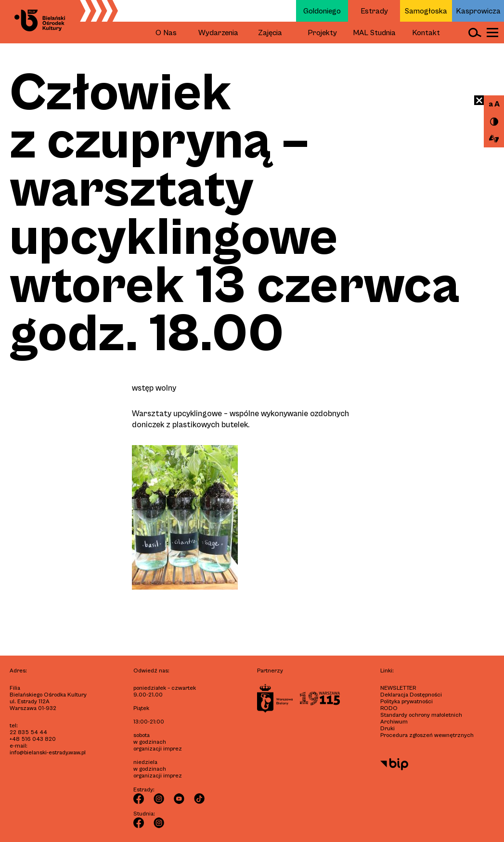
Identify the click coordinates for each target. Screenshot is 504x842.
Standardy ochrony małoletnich (421, 715)
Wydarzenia (218, 33)
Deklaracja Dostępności (411, 695)
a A (494, 104)
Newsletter (398, 688)
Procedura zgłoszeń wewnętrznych (427, 735)
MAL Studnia (374, 33)
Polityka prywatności (407, 702)
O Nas (166, 33)
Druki (388, 729)
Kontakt (426, 33)
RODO (389, 708)
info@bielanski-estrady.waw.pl (48, 753)
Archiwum (394, 722)
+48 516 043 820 (33, 739)
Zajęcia (270, 33)
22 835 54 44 (28, 732)
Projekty (322, 33)
